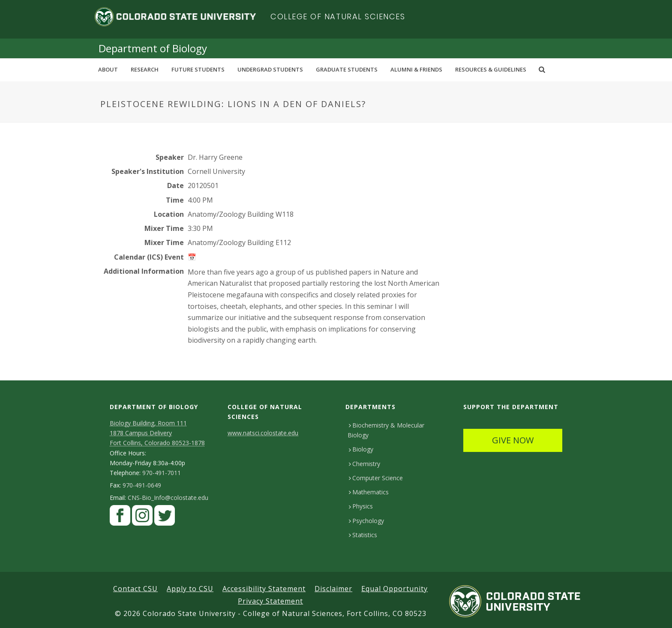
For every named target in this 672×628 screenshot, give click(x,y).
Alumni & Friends (416, 69)
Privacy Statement (270, 601)
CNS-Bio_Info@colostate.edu (168, 498)
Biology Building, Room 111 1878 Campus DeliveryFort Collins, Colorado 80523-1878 (157, 433)
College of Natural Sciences (338, 16)
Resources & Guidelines (491, 69)
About (108, 69)
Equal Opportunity (394, 589)
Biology (361, 449)
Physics (361, 506)
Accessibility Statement (264, 589)
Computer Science (376, 478)
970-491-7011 (162, 473)
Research (145, 69)
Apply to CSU (190, 589)
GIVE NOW (513, 440)
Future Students (198, 69)
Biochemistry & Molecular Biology (386, 430)
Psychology (366, 521)
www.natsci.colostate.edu (263, 433)
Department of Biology (153, 48)
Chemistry (364, 464)
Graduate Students (347, 69)
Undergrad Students (270, 69)
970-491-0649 (142, 485)
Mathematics (369, 492)
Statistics (363, 535)
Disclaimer (333, 589)
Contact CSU (135, 589)
